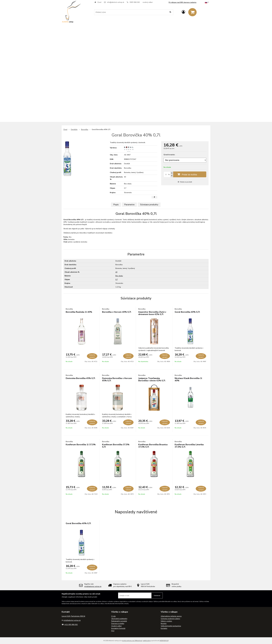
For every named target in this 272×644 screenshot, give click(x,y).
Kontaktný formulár (118, 628)
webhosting (147, 641)
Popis (116, 205)
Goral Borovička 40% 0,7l (187, 312)
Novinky (164, 624)
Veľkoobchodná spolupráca (171, 626)
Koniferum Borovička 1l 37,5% (81, 445)
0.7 (117, 280)
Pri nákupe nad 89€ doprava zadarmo (183, 2)
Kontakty (164, 628)
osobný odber (148, 2)
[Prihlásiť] (183, 12)
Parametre (129, 205)
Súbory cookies (166, 621)
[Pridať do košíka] (185, 174)
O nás (113, 616)
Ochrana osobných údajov (170, 619)
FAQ (113, 631)
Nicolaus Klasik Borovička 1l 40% (188, 379)
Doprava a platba (118, 624)
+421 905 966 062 (71, 625)
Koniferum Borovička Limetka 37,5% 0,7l (189, 446)
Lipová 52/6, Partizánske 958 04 (73, 616)
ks (169, 174)
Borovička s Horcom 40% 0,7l (117, 312)
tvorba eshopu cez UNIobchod (132, 641)
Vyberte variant (92, 356)
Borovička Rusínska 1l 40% (79, 312)
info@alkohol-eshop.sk (116, 2)
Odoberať (157, 596)
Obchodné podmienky (119, 619)
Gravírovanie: (169, 155)
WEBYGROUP (164, 641)
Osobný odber (116, 626)
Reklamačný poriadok (119, 621)
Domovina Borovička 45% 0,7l (80, 378)
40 (116, 272)
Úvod (99, 2)
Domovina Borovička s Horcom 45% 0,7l (117, 379)
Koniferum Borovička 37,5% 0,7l (116, 446)
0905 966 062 (135, 2)
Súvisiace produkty (149, 205)
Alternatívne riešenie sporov (171, 616)
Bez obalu (119, 276)
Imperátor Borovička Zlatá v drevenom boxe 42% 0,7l (152, 313)
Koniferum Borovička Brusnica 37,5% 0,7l (153, 446)
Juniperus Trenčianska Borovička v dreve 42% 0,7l (152, 379)
